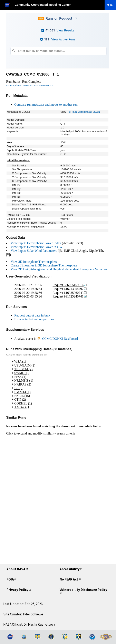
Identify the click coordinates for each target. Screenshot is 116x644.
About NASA (16, 569)
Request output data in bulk (32, 315)
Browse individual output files (34, 319)
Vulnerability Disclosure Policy (83, 590)
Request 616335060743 (70, 293)
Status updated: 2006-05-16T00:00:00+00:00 (30, 86)
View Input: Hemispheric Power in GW (37, 247)
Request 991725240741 (70, 296)
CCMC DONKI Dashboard (57, 339)
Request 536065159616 (70, 285)
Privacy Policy (17, 590)
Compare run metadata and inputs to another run (46, 104)
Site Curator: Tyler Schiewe (23, 614)
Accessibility (70, 569)
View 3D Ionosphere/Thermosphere (34, 262)
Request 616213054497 (70, 289)
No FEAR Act (69, 579)
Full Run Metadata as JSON (83, 112)
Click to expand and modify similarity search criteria (41, 433)
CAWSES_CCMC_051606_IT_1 (32, 74)
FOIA (10, 579)
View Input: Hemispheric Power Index (36, 243)
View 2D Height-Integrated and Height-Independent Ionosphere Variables (59, 269)
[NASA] (9, 5)
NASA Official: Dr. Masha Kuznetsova (29, 624)
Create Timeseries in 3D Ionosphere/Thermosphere (44, 265)
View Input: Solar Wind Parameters (34, 251)
